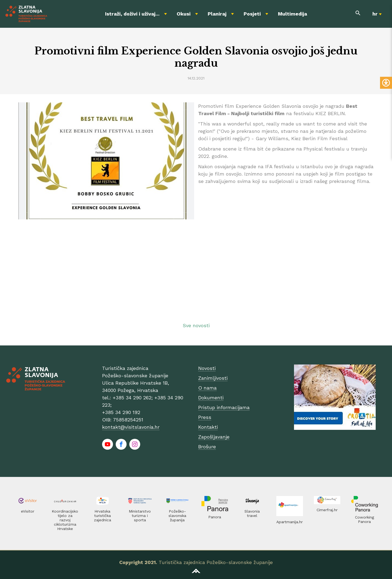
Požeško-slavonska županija (177, 516)
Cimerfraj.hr (327, 510)
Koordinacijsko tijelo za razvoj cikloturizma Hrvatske (65, 520)
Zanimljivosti (213, 378)
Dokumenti (211, 398)
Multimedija (293, 14)
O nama (207, 388)
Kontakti (208, 427)
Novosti (207, 368)
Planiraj (217, 14)
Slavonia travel (252, 513)
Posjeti (252, 14)
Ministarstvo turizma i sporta (140, 516)
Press (205, 417)
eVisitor (28, 511)
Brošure (207, 447)
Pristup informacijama (224, 407)
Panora (215, 517)
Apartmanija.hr (290, 522)
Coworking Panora (365, 519)
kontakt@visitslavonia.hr (131, 427)
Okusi (184, 14)
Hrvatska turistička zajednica (102, 516)
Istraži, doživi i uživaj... (132, 14)
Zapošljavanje (214, 437)
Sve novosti (196, 325)
